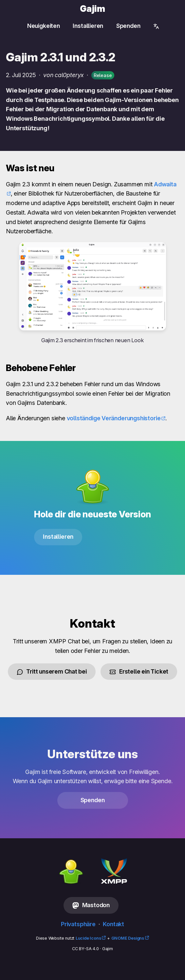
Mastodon (91, 905)
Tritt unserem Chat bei (52, 672)
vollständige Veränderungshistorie (114, 418)
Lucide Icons (88, 938)
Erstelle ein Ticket (139, 672)
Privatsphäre (78, 924)
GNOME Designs (128, 938)
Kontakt (113, 924)
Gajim (92, 9)
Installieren (88, 26)
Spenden (128, 26)
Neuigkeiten (44, 26)
